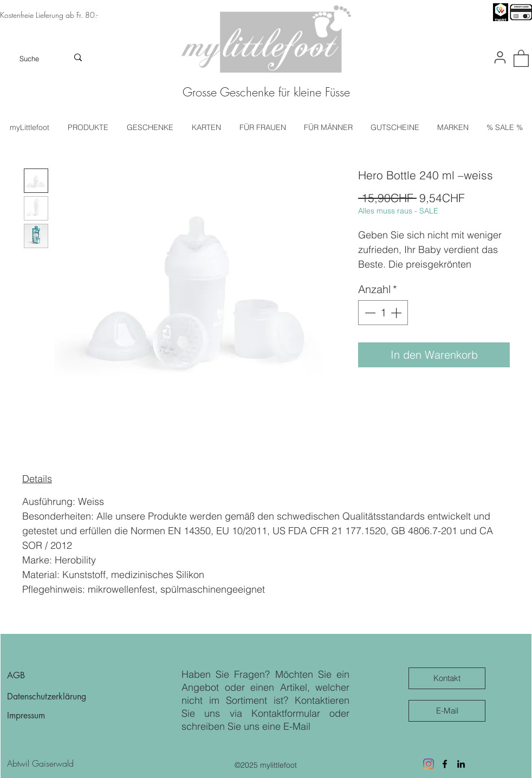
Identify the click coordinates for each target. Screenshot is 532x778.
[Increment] (397, 313)
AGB (16, 675)
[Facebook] (445, 764)
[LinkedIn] (461, 764)
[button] (521, 58)
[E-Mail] (447, 711)
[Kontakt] (447, 678)
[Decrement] (369, 313)
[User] (500, 57)
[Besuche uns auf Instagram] (429, 764)
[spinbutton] (383, 313)
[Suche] (30, 59)
